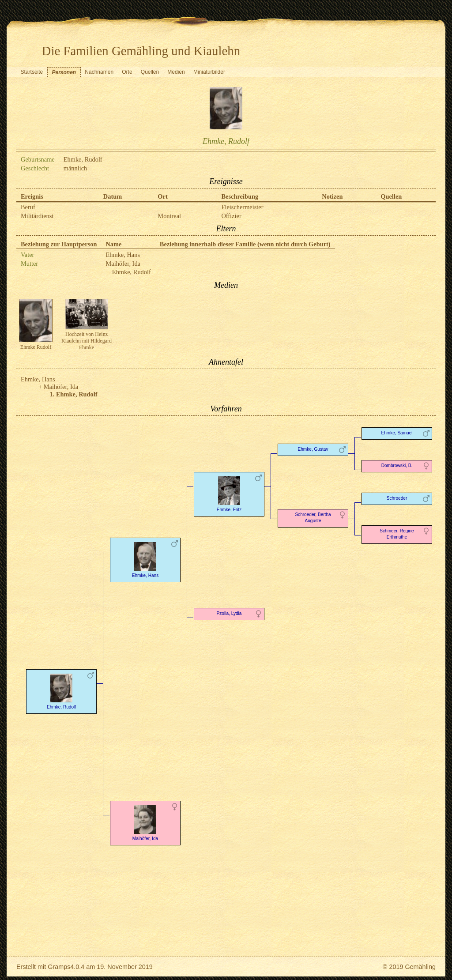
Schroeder (397, 498)
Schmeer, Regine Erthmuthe (397, 534)
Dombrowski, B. (397, 465)
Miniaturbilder (209, 72)
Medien (176, 72)
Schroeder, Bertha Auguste (313, 518)
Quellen (150, 72)
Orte (127, 72)
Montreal (169, 216)
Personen (64, 72)
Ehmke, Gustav (313, 449)
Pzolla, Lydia (229, 613)
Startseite (32, 72)
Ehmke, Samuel (397, 433)
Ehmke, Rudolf (132, 272)
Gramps (59, 967)
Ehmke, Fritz (229, 493)
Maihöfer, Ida (123, 264)
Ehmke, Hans (123, 255)
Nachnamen (99, 72)
